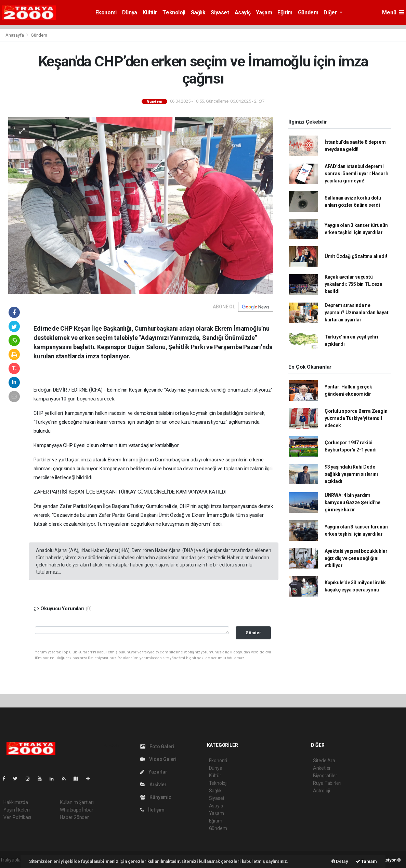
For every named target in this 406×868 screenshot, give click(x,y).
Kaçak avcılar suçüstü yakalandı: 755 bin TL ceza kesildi (353, 284)
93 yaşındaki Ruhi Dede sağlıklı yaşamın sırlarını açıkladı (351, 474)
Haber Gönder (74, 817)
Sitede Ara (324, 761)
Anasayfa (15, 35)
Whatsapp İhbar (76, 810)
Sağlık (198, 12)
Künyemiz (156, 797)
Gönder (253, 633)
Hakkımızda (16, 802)
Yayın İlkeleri (16, 810)
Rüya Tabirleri (327, 783)
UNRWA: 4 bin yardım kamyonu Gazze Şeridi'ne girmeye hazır (353, 502)
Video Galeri (158, 759)
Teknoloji (174, 12)
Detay (340, 861)
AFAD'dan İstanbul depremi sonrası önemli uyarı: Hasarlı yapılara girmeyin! (356, 174)
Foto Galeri (157, 746)
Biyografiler (325, 776)
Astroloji (322, 791)
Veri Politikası (17, 817)
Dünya (130, 12)
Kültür (150, 12)
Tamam (366, 861)
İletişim (152, 810)
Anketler (322, 768)
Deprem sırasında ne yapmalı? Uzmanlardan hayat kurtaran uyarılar (357, 312)
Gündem (308, 12)
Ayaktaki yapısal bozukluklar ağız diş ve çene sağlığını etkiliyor (356, 558)
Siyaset (220, 12)
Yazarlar (154, 772)
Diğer (331, 12)
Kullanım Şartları (77, 802)
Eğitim (285, 12)
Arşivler (153, 784)
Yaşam (264, 12)
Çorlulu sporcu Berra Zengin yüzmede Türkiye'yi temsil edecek (356, 418)
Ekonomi (106, 12)
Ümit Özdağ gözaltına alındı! (356, 256)
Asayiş (243, 12)
